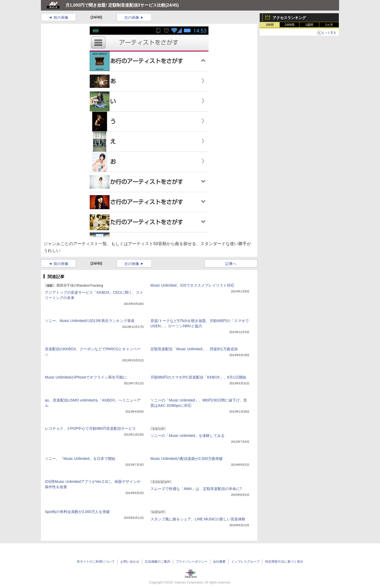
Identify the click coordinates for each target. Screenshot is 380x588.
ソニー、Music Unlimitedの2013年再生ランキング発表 (90, 321)
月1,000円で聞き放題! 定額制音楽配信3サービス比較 (115, 5)
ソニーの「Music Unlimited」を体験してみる (187, 436)
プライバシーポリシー (192, 562)
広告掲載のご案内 (158, 562)
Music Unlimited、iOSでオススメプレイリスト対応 (192, 285)
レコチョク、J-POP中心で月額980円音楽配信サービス (90, 428)
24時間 (289, 25)
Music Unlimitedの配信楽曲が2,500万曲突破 (187, 459)
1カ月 (329, 25)
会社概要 (219, 562)
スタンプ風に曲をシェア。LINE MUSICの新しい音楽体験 (198, 519)
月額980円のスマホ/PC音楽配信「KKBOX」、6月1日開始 (198, 377)
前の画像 (61, 17)
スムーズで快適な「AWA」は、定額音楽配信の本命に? (196, 489)
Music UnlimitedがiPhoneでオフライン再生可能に (86, 377)
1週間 (309, 25)
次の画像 (132, 17)
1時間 (270, 25)
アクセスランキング (289, 18)
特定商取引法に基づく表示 (284, 562)
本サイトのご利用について (96, 562)
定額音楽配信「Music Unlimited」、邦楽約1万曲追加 (194, 349)
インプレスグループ (245, 562)
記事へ (231, 264)
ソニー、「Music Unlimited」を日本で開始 (80, 459)
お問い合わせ (130, 562)
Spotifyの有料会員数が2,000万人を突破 (77, 512)
